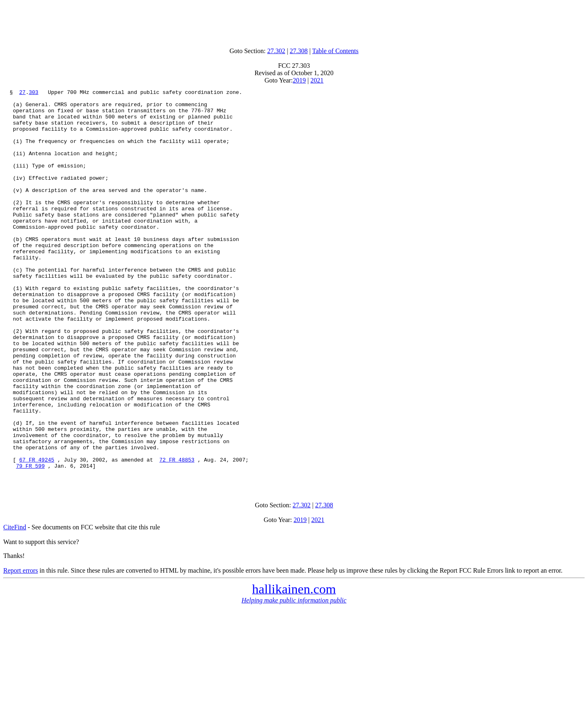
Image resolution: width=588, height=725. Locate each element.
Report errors (21, 649)
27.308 (299, 51)
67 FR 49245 (37, 534)
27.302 (276, 51)
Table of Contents (336, 51)
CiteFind (15, 606)
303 (33, 93)
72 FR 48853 (177, 534)
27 (22, 93)
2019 (299, 80)
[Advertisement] (294, 22)
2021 (317, 80)
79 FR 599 (30, 542)
